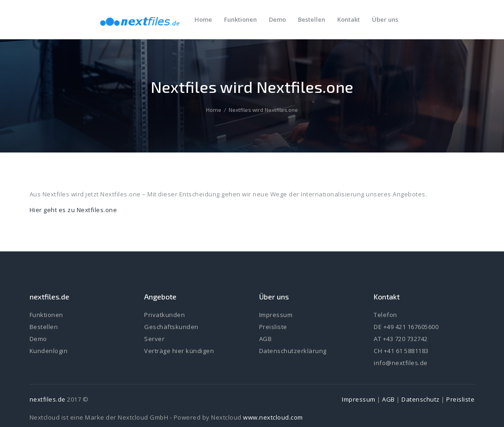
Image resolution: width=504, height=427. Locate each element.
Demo (38, 339)
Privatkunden (164, 315)
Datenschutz (421, 399)
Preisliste (273, 327)
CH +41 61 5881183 (401, 351)
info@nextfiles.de (401, 363)
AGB (266, 339)
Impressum (276, 315)
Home (214, 110)
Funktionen (46, 315)
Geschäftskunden (171, 327)
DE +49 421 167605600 (406, 327)
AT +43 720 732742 (401, 339)
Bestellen (44, 327)
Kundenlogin (49, 351)
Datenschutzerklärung (293, 351)
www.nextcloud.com (273, 417)
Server (154, 339)
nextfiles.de (48, 399)
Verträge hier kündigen (179, 351)
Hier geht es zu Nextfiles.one (73, 210)
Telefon (386, 315)
